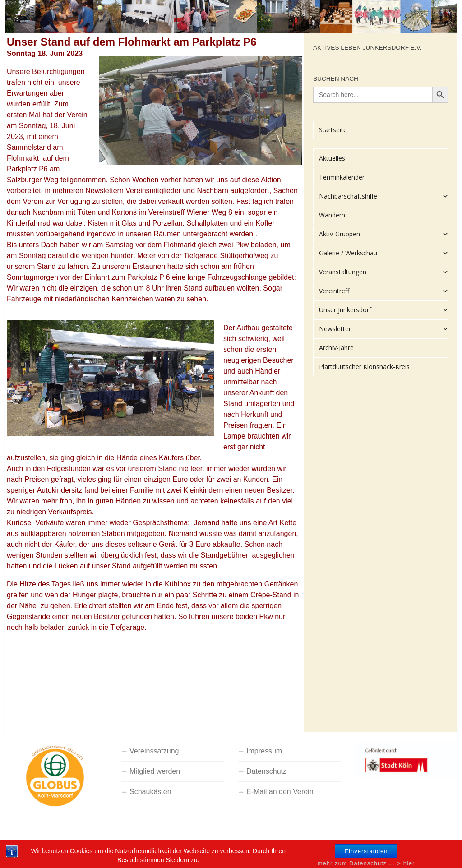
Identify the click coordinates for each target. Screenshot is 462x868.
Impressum (264, 751)
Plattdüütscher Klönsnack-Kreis (364, 367)
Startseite (333, 130)
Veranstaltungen (384, 272)
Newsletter (384, 329)
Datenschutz (266, 771)
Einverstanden (366, 862)
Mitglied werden (155, 771)
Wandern (332, 215)
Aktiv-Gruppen (384, 234)
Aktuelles (332, 158)
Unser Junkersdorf (384, 310)
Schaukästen (150, 792)
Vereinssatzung (154, 751)
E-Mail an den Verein (280, 792)
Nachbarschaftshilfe (384, 196)
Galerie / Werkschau (384, 253)
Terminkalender (342, 177)
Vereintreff (384, 291)
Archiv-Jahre (336, 348)
